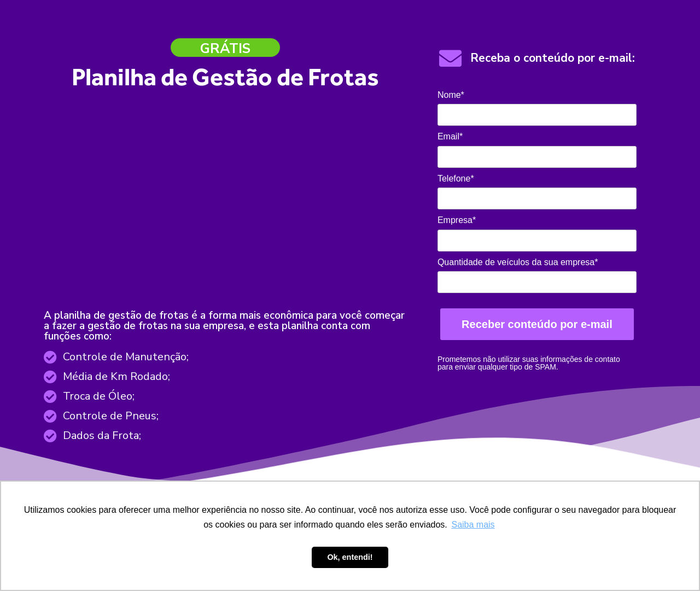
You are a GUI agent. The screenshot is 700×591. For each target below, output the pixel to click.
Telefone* (456, 179)
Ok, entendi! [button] (350, 557)
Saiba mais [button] (473, 525)
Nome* (451, 95)
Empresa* (457, 220)
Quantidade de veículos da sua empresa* (518, 262)
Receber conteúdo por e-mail (537, 324)
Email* (450, 136)
